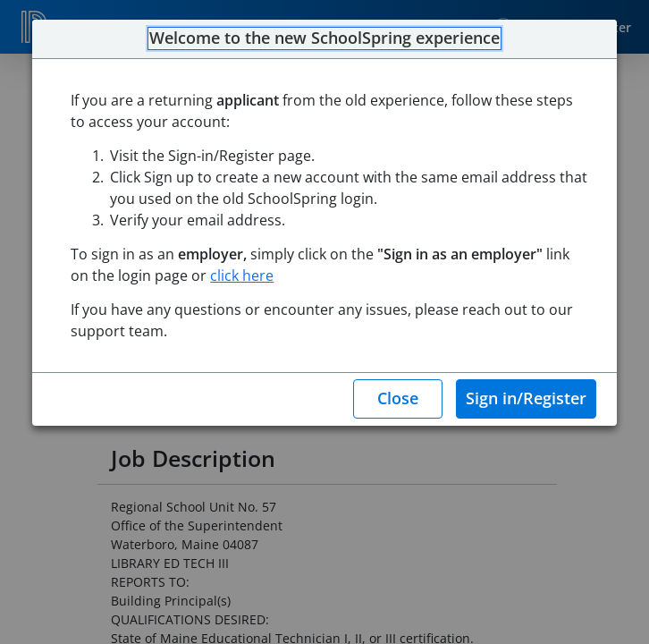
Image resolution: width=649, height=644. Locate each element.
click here (242, 275)
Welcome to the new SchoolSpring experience (324, 38)
